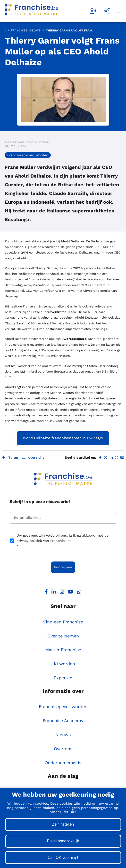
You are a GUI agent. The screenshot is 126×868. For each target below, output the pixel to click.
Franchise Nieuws (26, 30)
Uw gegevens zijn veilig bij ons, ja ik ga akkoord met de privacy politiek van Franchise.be (63, 541)
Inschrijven (63, 567)
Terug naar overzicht (23, 457)
